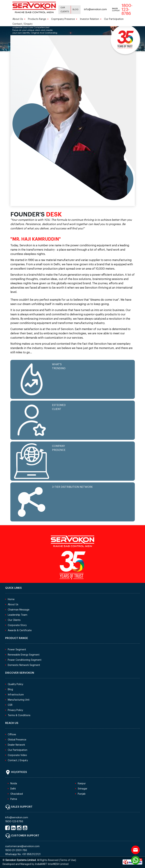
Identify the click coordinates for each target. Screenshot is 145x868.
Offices (12, 735)
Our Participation (114, 19)
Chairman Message (19, 610)
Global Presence (17, 740)
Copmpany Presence (64, 19)
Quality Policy (15, 684)
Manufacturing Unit (19, 700)
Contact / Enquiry (22, 24)
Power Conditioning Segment (25, 660)
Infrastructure (16, 695)
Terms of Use (68, 860)
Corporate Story (17, 625)
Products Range (38, 19)
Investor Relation (91, 19)
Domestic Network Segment (24, 665)
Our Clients (65, 10)
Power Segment (17, 650)
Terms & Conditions (19, 715)
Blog (76, 9)
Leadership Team (18, 615)
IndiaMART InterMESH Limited (52, 864)
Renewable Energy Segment (24, 655)
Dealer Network (16, 745)
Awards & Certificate (20, 631)
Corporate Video (17, 755)
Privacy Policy (15, 710)
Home (11, 599)
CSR (10, 705)
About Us (19, 19)
